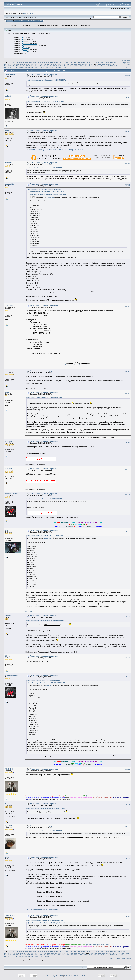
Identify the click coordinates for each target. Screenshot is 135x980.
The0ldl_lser (10, 769)
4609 (60, 66)
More (40, 20)
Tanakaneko (10, 75)
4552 (65, 62)
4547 (46, 62)
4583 (71, 64)
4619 (98, 66)
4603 (37, 66)
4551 (61, 62)
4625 (6, 67)
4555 (77, 62)
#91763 (127, 132)
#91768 (127, 393)
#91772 (127, 531)
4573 (33, 64)
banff (7, 392)
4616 (87, 66)
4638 (56, 67)
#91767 (127, 372)
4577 (48, 64)
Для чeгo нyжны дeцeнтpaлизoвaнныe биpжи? (101, 796)
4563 (108, 62)
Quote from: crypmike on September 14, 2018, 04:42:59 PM (48, 194)
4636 (48, 67)
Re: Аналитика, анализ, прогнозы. (44, 75)
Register (34, 20)
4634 (40, 67)
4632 (33, 67)
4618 (94, 66)
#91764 (127, 164)
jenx (7, 530)
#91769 (127, 442)
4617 (91, 66)
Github (88, 365)
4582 (67, 64)
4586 (83, 64)
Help (16, 20)
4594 (115, 64)
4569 (17, 64)
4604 (40, 66)
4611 (67, 66)
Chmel (8, 656)
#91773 (127, 616)
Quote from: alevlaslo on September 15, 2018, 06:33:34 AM (45, 499)
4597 (13, 66)
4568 (13, 64)
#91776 (127, 770)
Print (128, 67)
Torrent (34, 17)
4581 (64, 64)
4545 (38, 62)
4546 (42, 62)
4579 (56, 64)
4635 (44, 67)
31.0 (30, 17)
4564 (112, 62)
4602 (33, 66)
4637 (52, 67)
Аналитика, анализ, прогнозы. (77, 25)
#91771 (127, 495)
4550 (58, 62)
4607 (52, 66)
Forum (78, 367)
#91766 (127, 306)
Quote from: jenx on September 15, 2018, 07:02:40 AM (43, 680)
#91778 (127, 827)
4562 (104, 62)
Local (18, 25)
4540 (19, 62)
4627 (13, 67)
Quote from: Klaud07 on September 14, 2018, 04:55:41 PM (46, 192)
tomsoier (9, 163)
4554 (73, 62)
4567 (9, 64)
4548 (50, 62)
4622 (110, 66)
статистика (50, 197)
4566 (6, 64)
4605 (44, 66)
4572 (29, 64)
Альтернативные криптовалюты (50, 25)
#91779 (127, 858)
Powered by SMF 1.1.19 (55, 976)
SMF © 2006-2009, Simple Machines (76, 976)
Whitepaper (68, 365)
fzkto (7, 804)
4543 (31, 62)
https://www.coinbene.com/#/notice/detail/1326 (43, 910)
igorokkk (9, 826)
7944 (65, 67)
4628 (17, 67)
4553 (69, 62)
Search (22, 20)
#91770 (127, 470)
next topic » (128, 64)
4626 (9, 67)
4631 (29, 67)
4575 (40, 64)
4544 (35, 62)
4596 (9, 66)
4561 (100, 62)
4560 (96, 62)
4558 (88, 62)
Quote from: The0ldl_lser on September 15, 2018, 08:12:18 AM (46, 809)
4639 (60, 67)
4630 (25, 67)
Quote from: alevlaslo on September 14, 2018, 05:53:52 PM (45, 831)
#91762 (127, 97)
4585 (79, 64)
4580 (60, 64)
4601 (29, 66)
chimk (8, 131)
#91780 (127, 916)
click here (28, 611)
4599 (21, 66)
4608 (56, 66)
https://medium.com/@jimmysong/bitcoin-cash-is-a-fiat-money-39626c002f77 (55, 150)
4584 (75, 64)
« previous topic (126, 62)
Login (27, 20)
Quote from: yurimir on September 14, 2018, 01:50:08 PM (44, 398)
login (25, 13)
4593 (111, 64)
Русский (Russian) (29, 25)
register (31, 13)
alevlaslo (9, 371)
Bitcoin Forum (9, 25)
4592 (107, 64)
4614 (79, 66)
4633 (37, 67)
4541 (23, 62)
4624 (118, 66)
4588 (91, 64)
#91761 (127, 76)
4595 (6, 66)
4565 (115, 62)
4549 (54, 62)
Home (10, 20)
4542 (27, 62)
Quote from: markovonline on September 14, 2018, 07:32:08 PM (46, 80)
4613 (75, 66)
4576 (44, 64)
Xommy (8, 616)
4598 (17, 66)
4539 (15, 62)
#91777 (127, 805)
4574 (37, 64)
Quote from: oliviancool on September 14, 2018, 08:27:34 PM (45, 101)
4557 (85, 62)
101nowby (9, 305)
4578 (52, 64)
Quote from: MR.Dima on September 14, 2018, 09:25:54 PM (45, 168)
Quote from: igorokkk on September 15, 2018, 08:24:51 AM (45, 921)
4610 (64, 66)
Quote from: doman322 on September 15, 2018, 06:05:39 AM (45, 621)
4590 (99, 64)
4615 (83, 66)
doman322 (9, 184)
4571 (25, 64)
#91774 (127, 657)
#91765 (127, 185)
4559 (92, 62)
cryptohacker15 (11, 494)
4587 (87, 64)
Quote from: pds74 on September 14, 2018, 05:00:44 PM (44, 189)
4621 (106, 66)
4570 (21, 64)
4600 (25, 66)
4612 (71, 66)
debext (8, 96)
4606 (48, 66)
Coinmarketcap (79, 365)
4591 (103, 64)
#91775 (127, 676)
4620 (102, 66)
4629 (21, 67)
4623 (114, 66)
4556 (81, 62)
